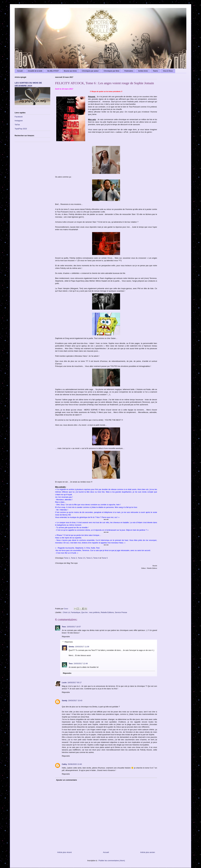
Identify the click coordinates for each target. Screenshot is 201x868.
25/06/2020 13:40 (75, 764)
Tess (64, 627)
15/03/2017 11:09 (82, 647)
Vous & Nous (168, 71)
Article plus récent (64, 852)
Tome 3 (89, 558)
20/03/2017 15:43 (75, 701)
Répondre (66, 637)
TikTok (17, 125)
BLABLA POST (53, 71)
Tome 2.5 (82, 558)
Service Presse (121, 612)
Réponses (69, 642)
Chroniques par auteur (90, 71)
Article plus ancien (148, 852)
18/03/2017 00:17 (74, 682)
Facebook (19, 117)
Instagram (19, 121)
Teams (155, 71)
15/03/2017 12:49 (81, 663)
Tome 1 (67, 558)
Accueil (20, 71)
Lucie (64, 682)
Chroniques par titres (111, 71)
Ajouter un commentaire (67, 780)
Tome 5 (105, 558)
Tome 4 (96, 558)
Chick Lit (66, 612)
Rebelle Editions (107, 612)
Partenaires (129, 71)
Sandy (65, 701)
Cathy (64, 764)
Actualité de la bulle (35, 71)
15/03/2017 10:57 (74, 627)
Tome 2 (74, 558)
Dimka (71, 647)
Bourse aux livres (70, 71)
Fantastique (76, 612)
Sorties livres (143, 71)
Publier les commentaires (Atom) (112, 861)
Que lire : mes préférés (90, 612)
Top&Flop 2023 (21, 129)
